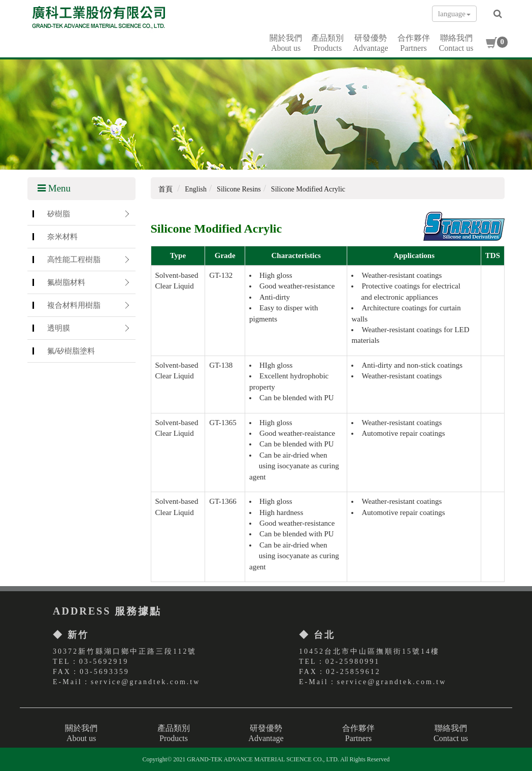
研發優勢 (370, 43)
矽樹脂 (59, 214)
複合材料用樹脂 (74, 305)
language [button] (454, 14)
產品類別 (327, 43)
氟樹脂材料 (66, 282)
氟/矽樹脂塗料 (71, 351)
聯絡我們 (456, 43)
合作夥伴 (414, 43)
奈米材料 (62, 236)
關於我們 (286, 43)
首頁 (165, 189)
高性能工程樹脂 (74, 259)
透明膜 (59, 328)
